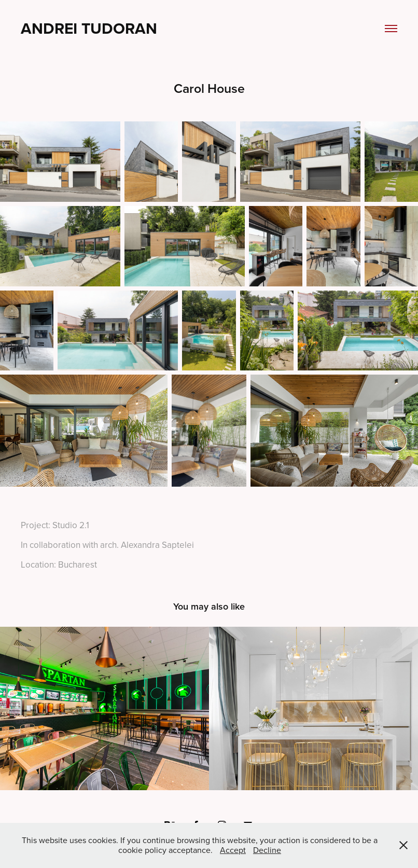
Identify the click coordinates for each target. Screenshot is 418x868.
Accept (233, 850)
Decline (267, 850)
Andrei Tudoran (89, 28)
